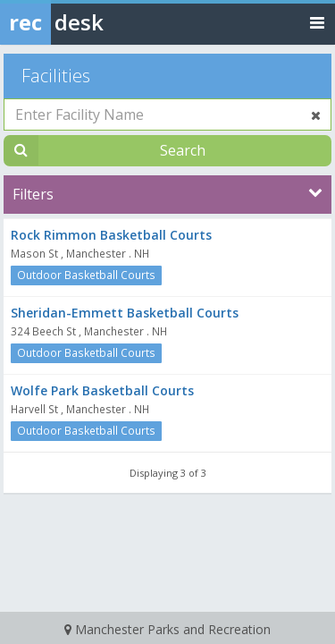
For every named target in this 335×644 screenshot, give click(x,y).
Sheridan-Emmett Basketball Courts (125, 313)
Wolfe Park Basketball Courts (102, 390)
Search (183, 150)
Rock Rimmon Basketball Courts (111, 235)
